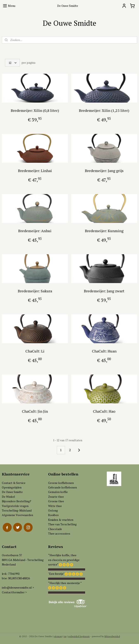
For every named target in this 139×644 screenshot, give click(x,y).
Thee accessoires (59, 533)
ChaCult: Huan (104, 351)
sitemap (58, 636)
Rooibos (53, 515)
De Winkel (8, 497)
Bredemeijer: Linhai (35, 171)
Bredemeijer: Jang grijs (104, 171)
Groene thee (56, 501)
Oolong (53, 510)
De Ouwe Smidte (12, 492)
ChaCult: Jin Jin (35, 411)
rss (65, 636)
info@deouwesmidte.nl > (18, 587)
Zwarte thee (56, 497)
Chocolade (55, 529)
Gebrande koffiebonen (62, 487)
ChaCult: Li (35, 351)
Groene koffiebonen (61, 483)
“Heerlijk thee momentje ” (65, 583)
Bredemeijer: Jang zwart (104, 291)
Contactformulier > (14, 592)
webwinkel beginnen (79, 636)
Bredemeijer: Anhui (35, 231)
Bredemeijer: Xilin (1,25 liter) (104, 110)
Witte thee (55, 506)
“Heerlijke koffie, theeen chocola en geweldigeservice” (64, 560)
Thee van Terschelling (62, 524)
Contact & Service (14, 483)
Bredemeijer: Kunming (104, 231)
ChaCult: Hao (104, 411)
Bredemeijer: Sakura (35, 291)
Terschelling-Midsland (17, 510)
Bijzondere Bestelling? (17, 501)
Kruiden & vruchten (61, 520)
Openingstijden (12, 487)
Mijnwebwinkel (112, 636)
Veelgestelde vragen (15, 506)
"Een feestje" (56, 574)
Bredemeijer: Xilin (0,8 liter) (35, 110)
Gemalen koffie (58, 492)
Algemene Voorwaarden (17, 515)
